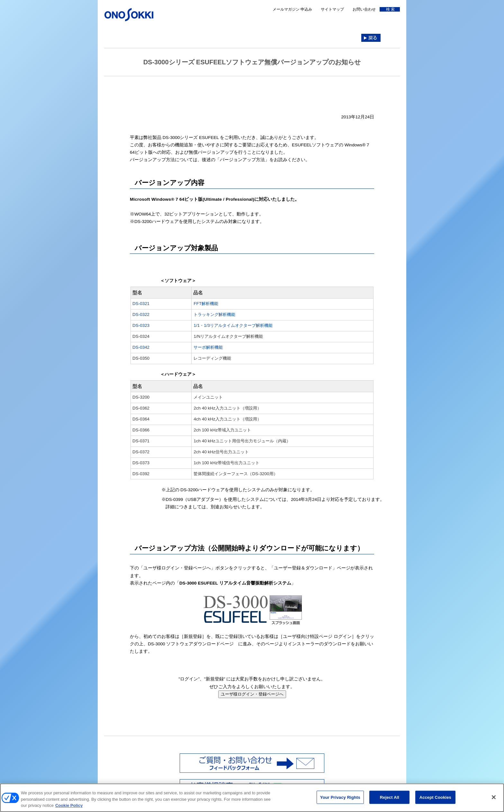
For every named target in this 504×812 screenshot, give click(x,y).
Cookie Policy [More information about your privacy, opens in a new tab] (69, 809)
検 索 (389, 9)
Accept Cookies (435, 800)
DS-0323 (141, 325)
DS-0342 (141, 347)
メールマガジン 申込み (292, 9)
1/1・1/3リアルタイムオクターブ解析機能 (233, 325)
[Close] (494, 800)
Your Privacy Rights (340, 800)
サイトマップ (332, 9)
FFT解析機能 (206, 304)
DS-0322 (141, 314)
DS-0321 (141, 304)
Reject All (390, 800)
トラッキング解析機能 (214, 314)
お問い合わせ (364, 9)
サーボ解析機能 (208, 347)
